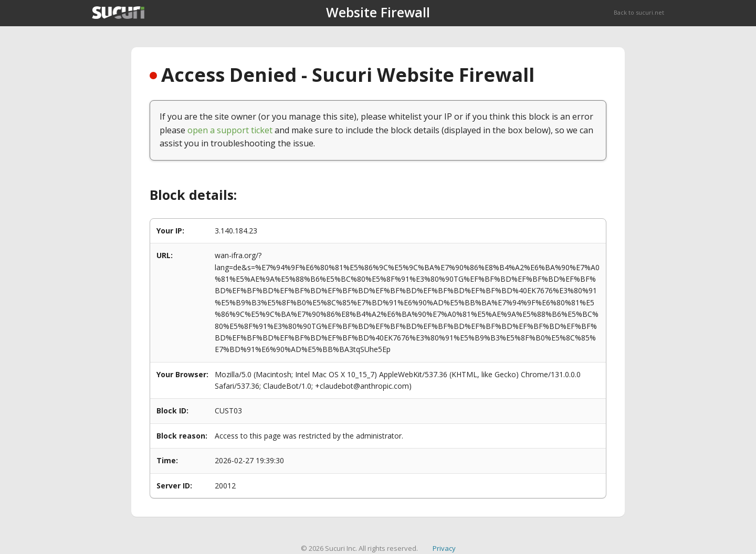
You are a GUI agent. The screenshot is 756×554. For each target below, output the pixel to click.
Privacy (444, 548)
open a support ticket (230, 130)
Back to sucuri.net (639, 12)
